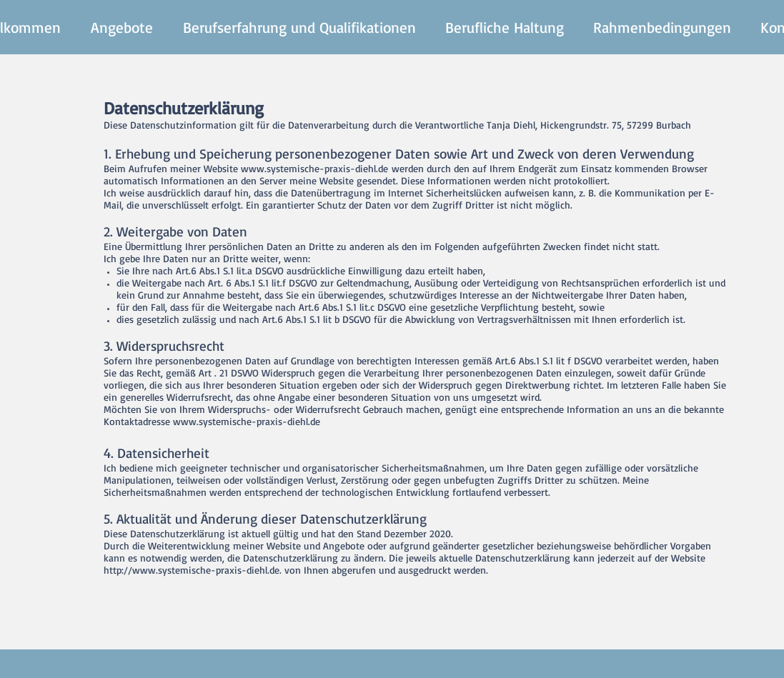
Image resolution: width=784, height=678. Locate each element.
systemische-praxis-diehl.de (327, 168)
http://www (130, 570)
